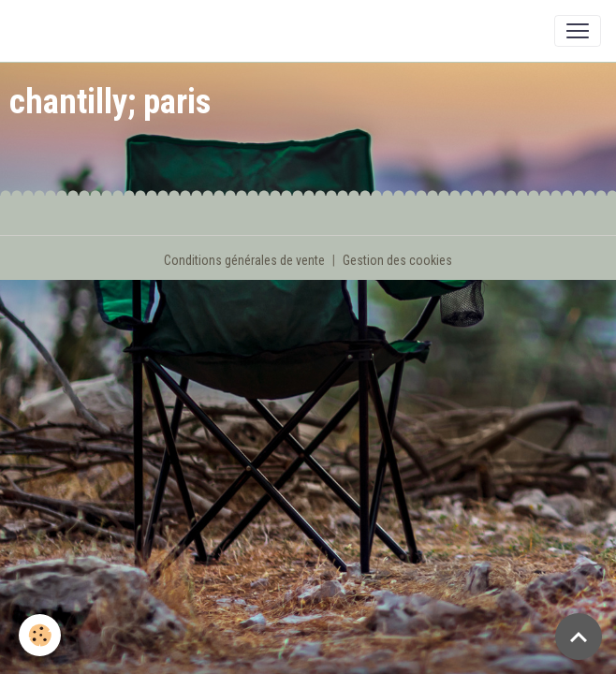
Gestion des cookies (397, 260)
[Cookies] (40, 635)
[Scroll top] (579, 637)
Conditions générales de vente (244, 260)
